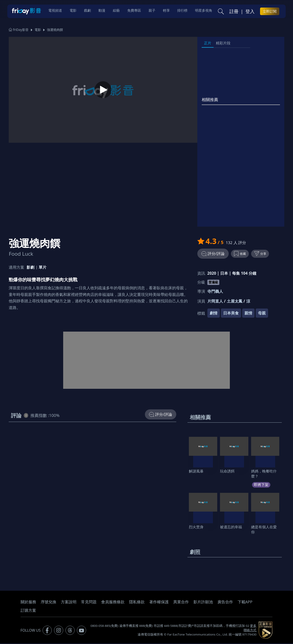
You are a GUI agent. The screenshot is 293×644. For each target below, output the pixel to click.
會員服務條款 (113, 603)
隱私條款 (137, 603)
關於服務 (28, 603)
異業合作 (181, 603)
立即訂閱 (270, 12)
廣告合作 (225, 603)
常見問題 (89, 603)
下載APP (245, 603)
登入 (250, 12)
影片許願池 (203, 603)
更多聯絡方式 (250, 629)
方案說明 (69, 603)
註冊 (234, 12)
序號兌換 (49, 603)
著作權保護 (159, 603)
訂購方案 (28, 611)
